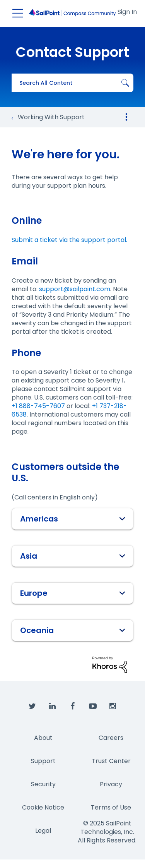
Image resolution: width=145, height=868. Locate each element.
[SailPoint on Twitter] (32, 707)
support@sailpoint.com (75, 289)
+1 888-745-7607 (38, 406)
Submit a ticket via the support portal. (69, 240)
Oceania (73, 630)
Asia (73, 556)
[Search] (72, 83)
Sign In (127, 12)
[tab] (72, 519)
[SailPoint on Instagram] (113, 707)
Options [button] (126, 117)
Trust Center (111, 761)
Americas (73, 519)
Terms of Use (111, 807)
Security (43, 784)
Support (43, 761)
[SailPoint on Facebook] (73, 707)
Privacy (111, 784)
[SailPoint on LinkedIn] (53, 707)
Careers (111, 738)
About (43, 738)
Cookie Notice (43, 807)
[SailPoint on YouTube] (93, 707)
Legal (43, 831)
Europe (73, 593)
